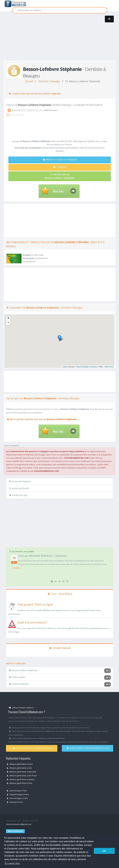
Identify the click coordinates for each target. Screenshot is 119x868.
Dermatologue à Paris (17, 798)
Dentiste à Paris (15, 802)
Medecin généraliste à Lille (19, 768)
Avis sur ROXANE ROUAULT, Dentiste (42, 556)
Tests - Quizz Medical (60, 594)
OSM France (109, 367)
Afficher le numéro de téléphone (60, 160)
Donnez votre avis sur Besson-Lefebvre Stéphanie (35, 94)
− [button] (8, 323)
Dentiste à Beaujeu (49, 81)
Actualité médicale (60, 648)
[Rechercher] (60, 10)
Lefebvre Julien (17, 677)
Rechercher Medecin (20, 481)
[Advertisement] (61, 39)
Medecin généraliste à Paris (20, 764)
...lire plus (16, 568)
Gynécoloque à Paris (17, 791)
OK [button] (104, 851)
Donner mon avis (18, 495)
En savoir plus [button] (12, 863)
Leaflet (65, 367)
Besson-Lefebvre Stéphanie (23, 670)
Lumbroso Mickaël (19, 684)
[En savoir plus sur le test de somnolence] (12, 624)
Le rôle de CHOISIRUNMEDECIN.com (32, 748)
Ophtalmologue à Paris (18, 794)
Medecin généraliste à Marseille (22, 772)
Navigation (60, 167)
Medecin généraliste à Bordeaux (22, 776)
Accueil (29, 81)
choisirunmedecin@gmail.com (19, 824)
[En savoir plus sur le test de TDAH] (12, 606)
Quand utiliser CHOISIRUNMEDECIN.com (88, 748)
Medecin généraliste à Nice (20, 783)
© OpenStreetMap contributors (86, 367)
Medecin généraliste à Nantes (21, 779)
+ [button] (8, 318)
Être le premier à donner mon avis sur (42, 419)
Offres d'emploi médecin (21, 708)
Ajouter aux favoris (19, 488)
